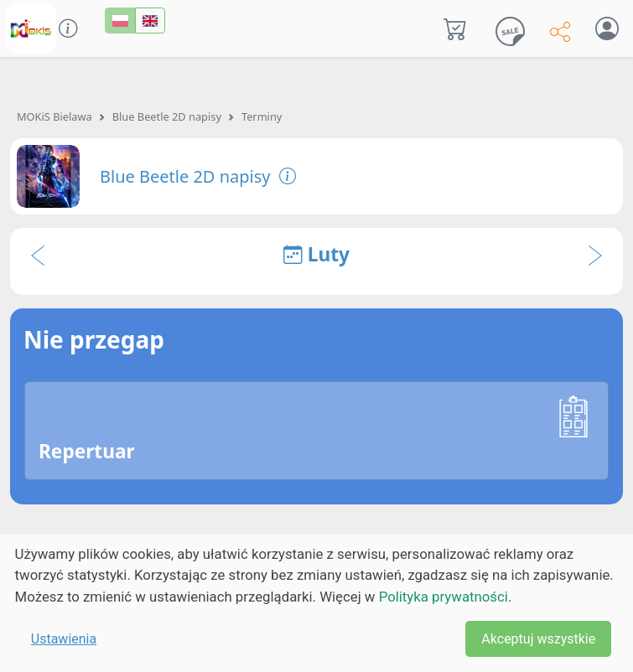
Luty (316, 254)
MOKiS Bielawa (54, 116)
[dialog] (316, 603)
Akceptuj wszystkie (538, 639)
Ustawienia (64, 639)
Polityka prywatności (444, 597)
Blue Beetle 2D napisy (167, 116)
